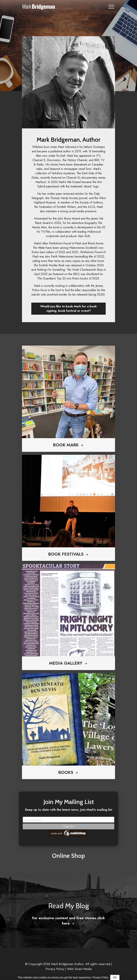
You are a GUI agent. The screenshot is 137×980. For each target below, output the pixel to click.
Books (68, 772)
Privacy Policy (55, 969)
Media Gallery (68, 663)
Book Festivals (69, 554)
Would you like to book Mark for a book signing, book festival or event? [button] (68, 309)
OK (115, 977)
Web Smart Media (79, 969)
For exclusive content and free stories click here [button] (68, 921)
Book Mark (68, 445)
